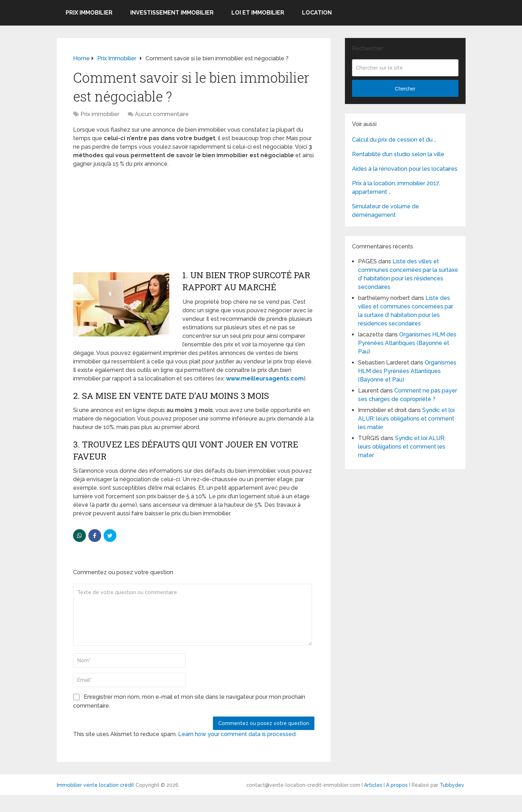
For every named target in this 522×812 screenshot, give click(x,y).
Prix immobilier (89, 13)
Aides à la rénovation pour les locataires (405, 169)
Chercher (405, 89)
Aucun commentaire (162, 114)
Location (317, 13)
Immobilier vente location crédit (95, 785)
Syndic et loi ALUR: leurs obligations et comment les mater (406, 419)
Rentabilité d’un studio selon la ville (398, 154)
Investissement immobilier (172, 13)
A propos (397, 785)
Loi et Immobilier (258, 13)
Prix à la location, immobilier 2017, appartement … (396, 188)
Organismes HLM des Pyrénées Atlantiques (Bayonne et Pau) (407, 343)
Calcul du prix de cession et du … (394, 140)
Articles (373, 785)
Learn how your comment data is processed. (237, 734)
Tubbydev (452, 785)
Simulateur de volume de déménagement (386, 211)
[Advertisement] (126, 220)
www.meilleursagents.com (265, 378)
